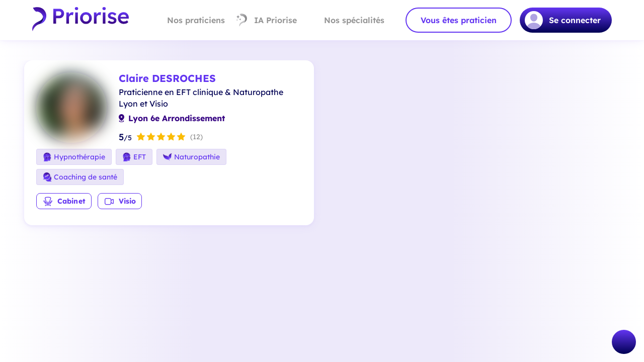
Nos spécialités (346, 20)
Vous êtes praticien (459, 20)
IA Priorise (266, 20)
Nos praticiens (187, 20)
